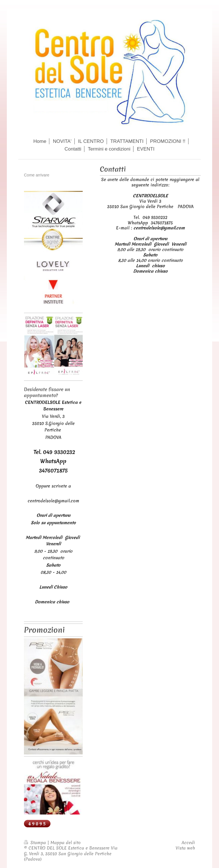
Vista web (185, 848)
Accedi (188, 843)
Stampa (36, 843)
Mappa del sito (66, 843)
